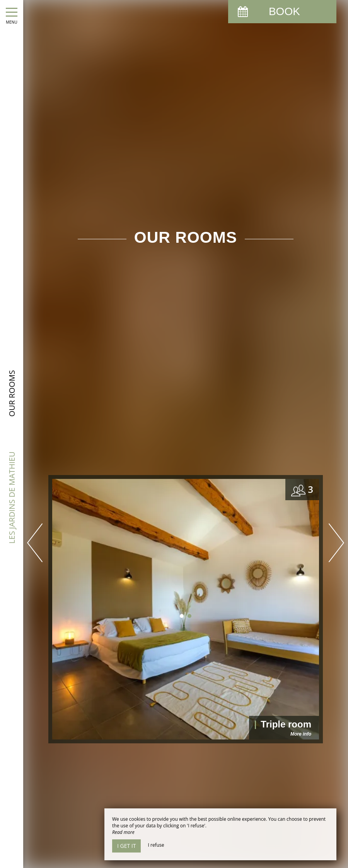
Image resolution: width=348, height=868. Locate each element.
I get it (126, 846)
